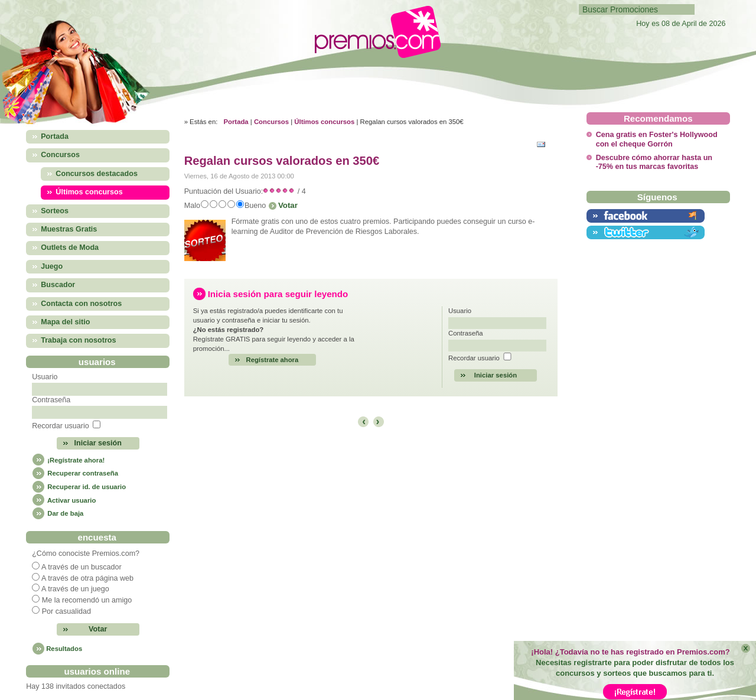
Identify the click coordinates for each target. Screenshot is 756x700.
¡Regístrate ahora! (68, 460)
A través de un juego (75, 589)
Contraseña (51, 400)
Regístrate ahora (273, 360)
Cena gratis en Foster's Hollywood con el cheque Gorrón (657, 139)
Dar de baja (58, 513)
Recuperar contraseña (75, 473)
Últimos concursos (324, 122)
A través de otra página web (87, 578)
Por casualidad (66, 611)
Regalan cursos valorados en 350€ (282, 161)
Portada (236, 122)
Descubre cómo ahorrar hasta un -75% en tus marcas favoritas (654, 162)
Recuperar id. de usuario (79, 487)
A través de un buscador (82, 567)
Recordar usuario (61, 426)
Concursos (271, 122)
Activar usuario (64, 500)
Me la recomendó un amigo (87, 600)
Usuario (45, 377)
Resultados (64, 649)
